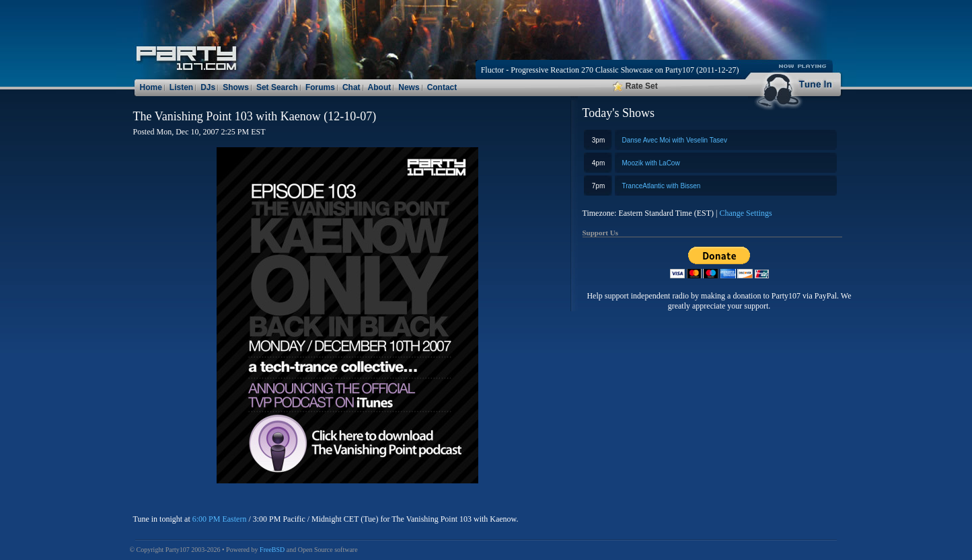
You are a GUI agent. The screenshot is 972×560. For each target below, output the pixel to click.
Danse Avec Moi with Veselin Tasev (675, 140)
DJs (208, 87)
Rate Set (635, 86)
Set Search (277, 87)
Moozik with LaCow (651, 163)
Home (151, 87)
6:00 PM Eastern (220, 519)
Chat (351, 87)
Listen (181, 87)
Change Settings (745, 213)
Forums (320, 87)
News (409, 87)
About (380, 87)
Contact (442, 87)
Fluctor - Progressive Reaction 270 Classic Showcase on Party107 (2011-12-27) (610, 70)
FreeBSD (272, 550)
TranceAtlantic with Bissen (662, 186)
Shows (236, 87)
